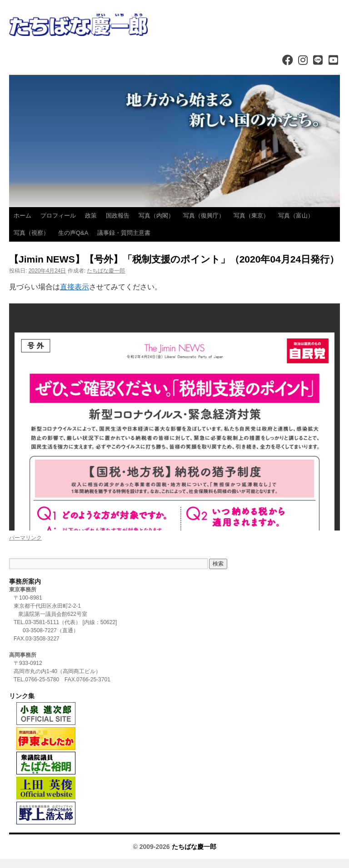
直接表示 (75, 287)
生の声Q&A (73, 233)
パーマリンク (25, 538)
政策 (91, 216)
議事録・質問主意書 (124, 233)
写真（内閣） (156, 216)
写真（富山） (296, 216)
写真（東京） (251, 216)
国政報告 (118, 216)
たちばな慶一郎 (106, 271)
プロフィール (58, 216)
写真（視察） (31, 233)
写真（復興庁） (204, 216)
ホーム (22, 216)
